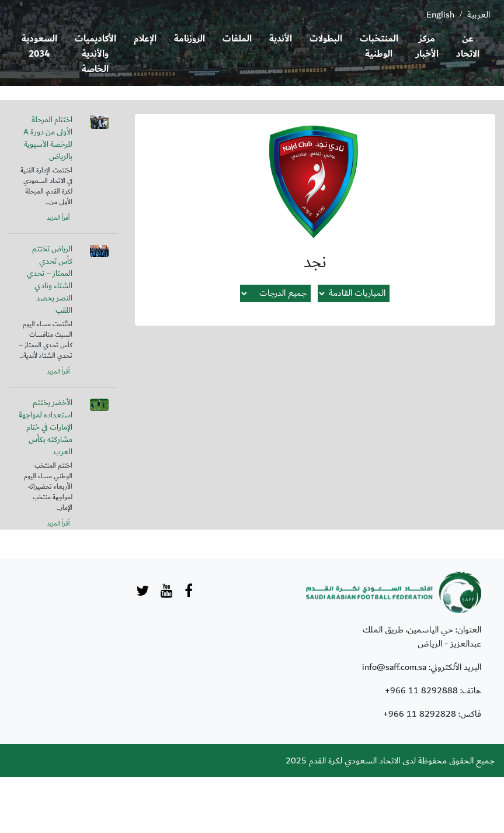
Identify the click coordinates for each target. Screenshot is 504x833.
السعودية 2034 (39, 46)
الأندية (281, 39)
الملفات (237, 39)
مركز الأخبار (427, 46)
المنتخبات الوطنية (379, 46)
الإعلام (145, 39)
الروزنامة (190, 39)
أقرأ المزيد (58, 218)
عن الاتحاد (468, 46)
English (440, 15)
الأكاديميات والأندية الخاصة (95, 54)
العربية (479, 15)
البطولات (326, 39)
